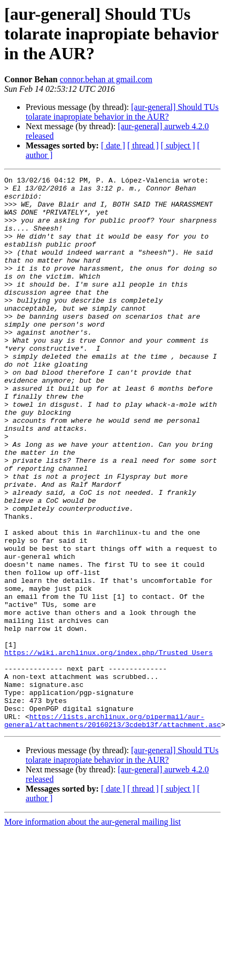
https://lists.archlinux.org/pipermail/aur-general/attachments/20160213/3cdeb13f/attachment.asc (113, 830)
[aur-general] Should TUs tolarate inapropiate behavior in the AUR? (122, 112)
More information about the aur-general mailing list (92, 932)
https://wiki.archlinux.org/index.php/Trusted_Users (108, 748)
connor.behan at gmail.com (106, 79)
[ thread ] (143, 145)
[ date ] (113, 145)
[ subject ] (178, 145)
